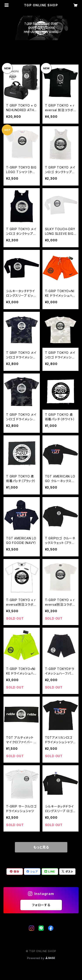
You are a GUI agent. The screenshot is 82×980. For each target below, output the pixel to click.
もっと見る (41, 847)
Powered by (41, 958)
